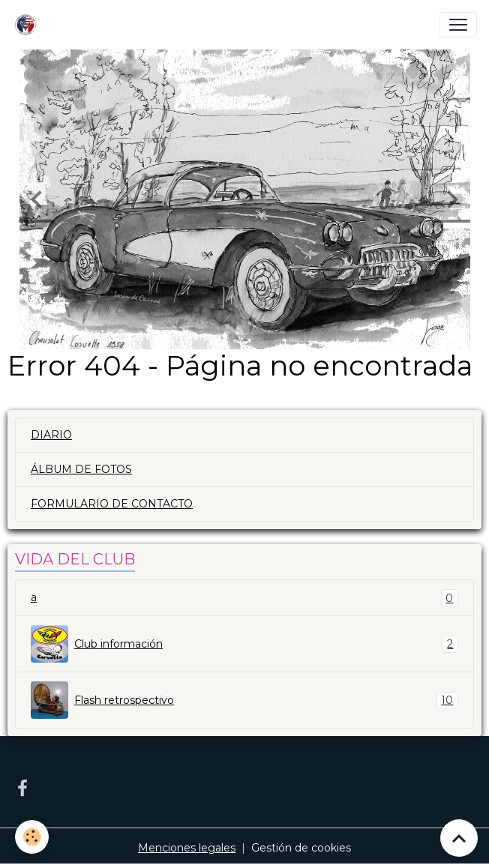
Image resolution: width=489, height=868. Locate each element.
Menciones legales (187, 848)
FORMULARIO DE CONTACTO (112, 504)
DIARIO (51, 435)
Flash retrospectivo (244, 700)
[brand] (28, 25)
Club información (244, 644)
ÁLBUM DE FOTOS (81, 469)
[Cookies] (32, 837)
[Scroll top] (459, 838)
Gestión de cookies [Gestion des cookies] (301, 848)
